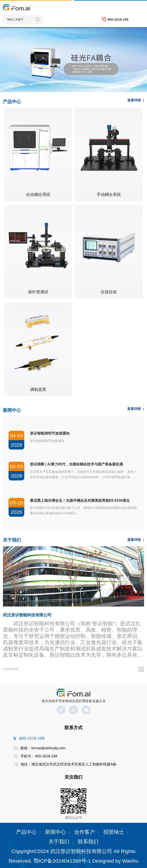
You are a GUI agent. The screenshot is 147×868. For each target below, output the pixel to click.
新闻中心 (56, 832)
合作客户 (85, 832)
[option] (73, 60)
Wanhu (130, 861)
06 (88, 85)
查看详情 (134, 100)
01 (31, 85)
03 (61, 85)
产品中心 (26, 832)
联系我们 (88, 842)
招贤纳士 (114, 832)
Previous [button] (23, 85)
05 (79, 85)
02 (52, 85)
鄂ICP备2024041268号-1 (62, 861)
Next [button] (124, 85)
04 (70, 85)
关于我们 (59, 842)
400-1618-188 (118, 19)
